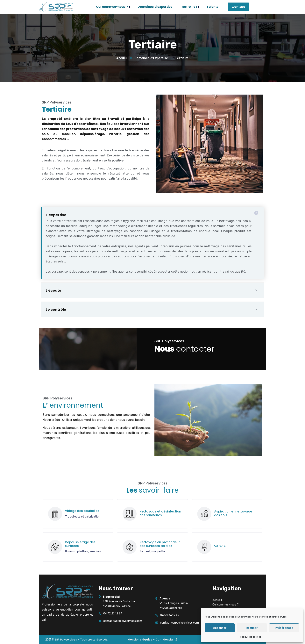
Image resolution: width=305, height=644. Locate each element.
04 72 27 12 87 (113, 614)
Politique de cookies (250, 637)
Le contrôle (56, 309)
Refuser (252, 628)
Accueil (122, 58)
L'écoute (53, 290)
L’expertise (56, 215)
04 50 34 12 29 (170, 615)
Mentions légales (140, 640)
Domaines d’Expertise (151, 58)
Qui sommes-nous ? (226, 605)
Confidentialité (166, 640)
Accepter (220, 628)
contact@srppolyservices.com (123, 621)
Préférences (284, 628)
